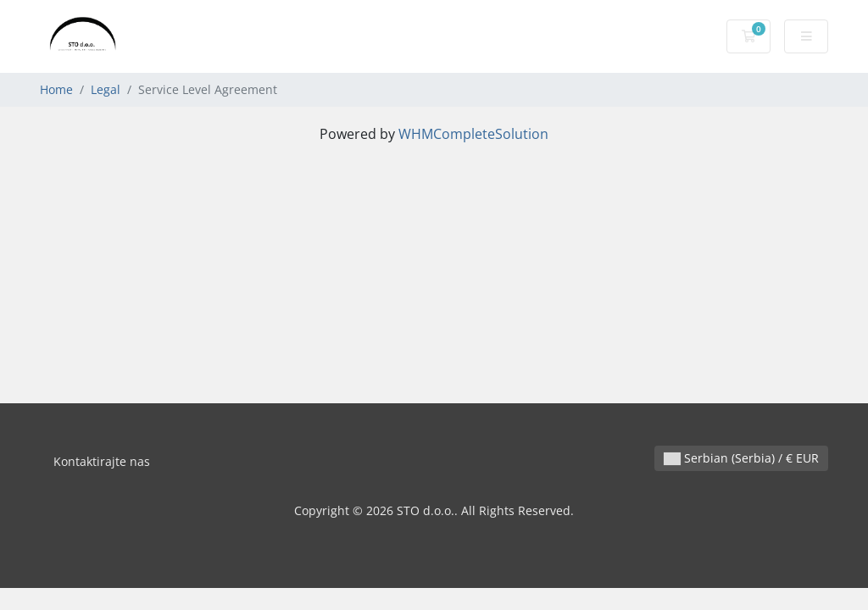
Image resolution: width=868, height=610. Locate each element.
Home (56, 89)
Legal (106, 89)
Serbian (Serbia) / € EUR (741, 458)
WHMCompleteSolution (473, 134)
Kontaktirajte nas (102, 461)
